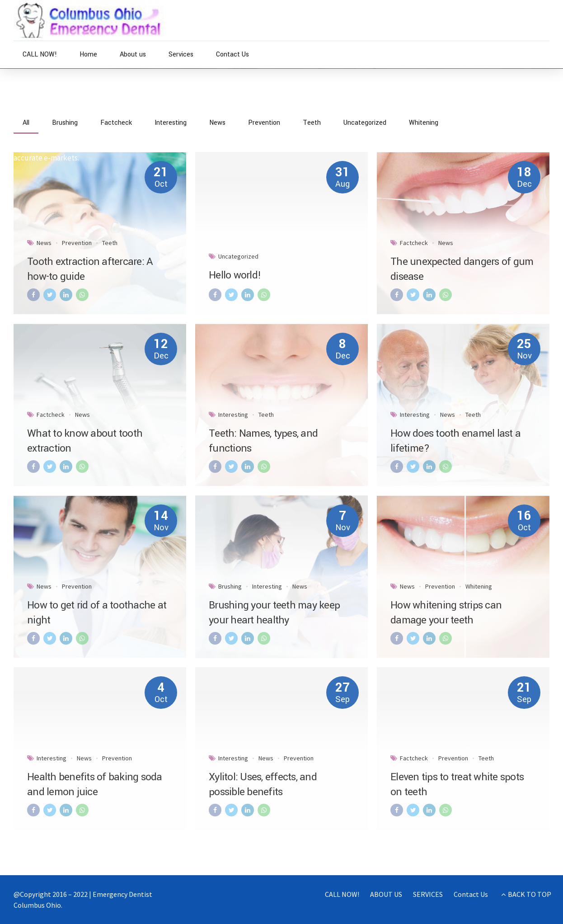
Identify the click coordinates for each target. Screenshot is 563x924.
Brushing (230, 586)
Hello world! (235, 275)
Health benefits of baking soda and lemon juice (95, 785)
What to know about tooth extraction (85, 441)
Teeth (110, 243)
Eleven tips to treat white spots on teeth (457, 785)
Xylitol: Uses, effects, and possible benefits (263, 785)
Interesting (233, 415)
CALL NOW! (40, 54)
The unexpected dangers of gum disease (462, 269)
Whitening (479, 586)
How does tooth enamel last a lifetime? (455, 441)
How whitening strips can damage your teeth (446, 613)
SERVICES (428, 894)
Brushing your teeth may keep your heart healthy (274, 613)
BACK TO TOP (530, 894)
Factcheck (414, 243)
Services (181, 54)
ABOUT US (386, 894)
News (53, 109)
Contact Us (232, 54)
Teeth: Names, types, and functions (263, 441)
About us (133, 54)
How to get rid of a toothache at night (97, 613)
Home (88, 54)
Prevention (77, 243)
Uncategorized (238, 256)
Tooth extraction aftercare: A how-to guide (90, 269)
